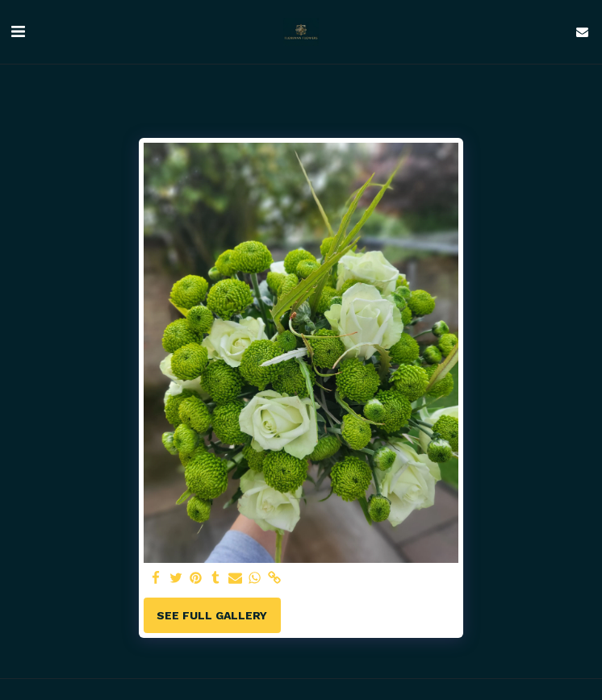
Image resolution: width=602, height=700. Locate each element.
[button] (18, 31)
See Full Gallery (212, 615)
